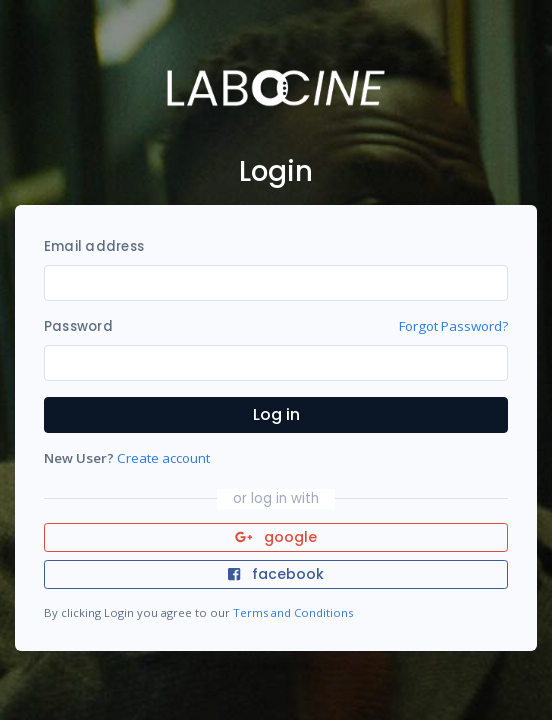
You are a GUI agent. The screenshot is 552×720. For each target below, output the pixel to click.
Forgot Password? (453, 326)
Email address (94, 246)
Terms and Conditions (293, 612)
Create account (163, 458)
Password (78, 326)
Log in (276, 414)
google (276, 537)
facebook (276, 574)
